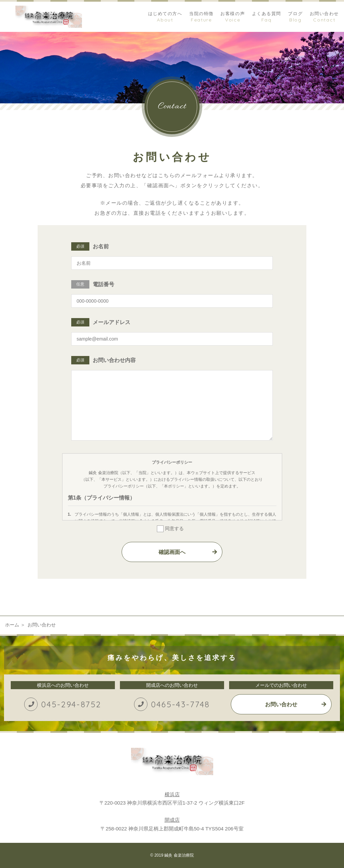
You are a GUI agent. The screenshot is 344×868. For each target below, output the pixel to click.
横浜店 (172, 794)
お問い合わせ (281, 704)
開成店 (172, 820)
